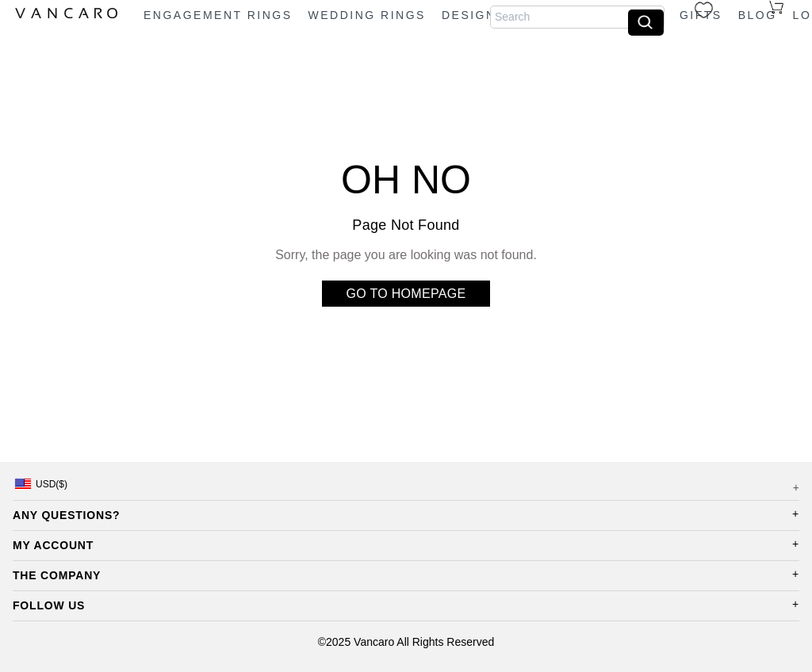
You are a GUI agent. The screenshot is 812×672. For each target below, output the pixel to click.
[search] (646, 23)
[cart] (781, 7)
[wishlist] (708, 10)
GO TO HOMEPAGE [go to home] (406, 294)
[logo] (68, 15)
